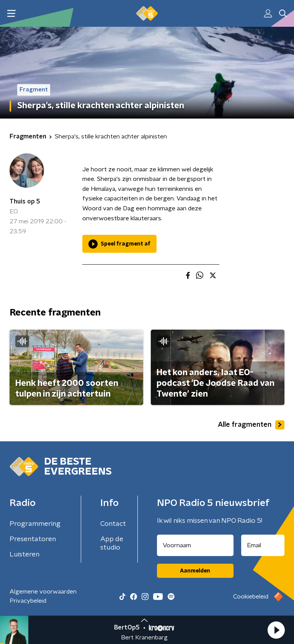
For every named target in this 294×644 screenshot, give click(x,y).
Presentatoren (33, 539)
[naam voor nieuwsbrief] (195, 545)
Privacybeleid (28, 601)
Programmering (35, 524)
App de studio (112, 543)
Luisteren (24, 555)
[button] (276, 630)
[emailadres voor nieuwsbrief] (263, 545)
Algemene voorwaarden (43, 592)
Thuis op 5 (25, 202)
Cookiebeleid (251, 597)
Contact (113, 524)
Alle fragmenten (251, 425)
